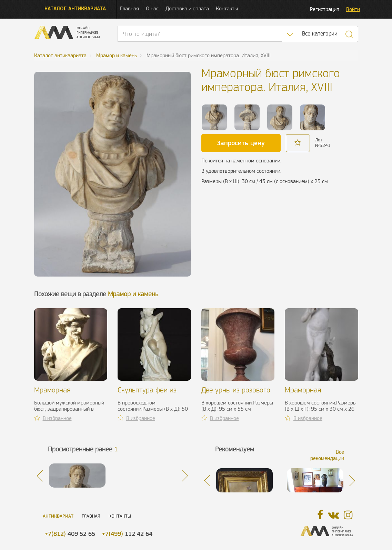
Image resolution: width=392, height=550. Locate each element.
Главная (129, 8)
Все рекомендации (327, 455)
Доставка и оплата (187, 8)
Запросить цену (241, 143)
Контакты (227, 8)
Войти (353, 9)
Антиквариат (58, 516)
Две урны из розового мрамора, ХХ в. (236, 394)
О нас (152, 8)
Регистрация (325, 9)
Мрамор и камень (133, 294)
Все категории (320, 34)
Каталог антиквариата (75, 8)
